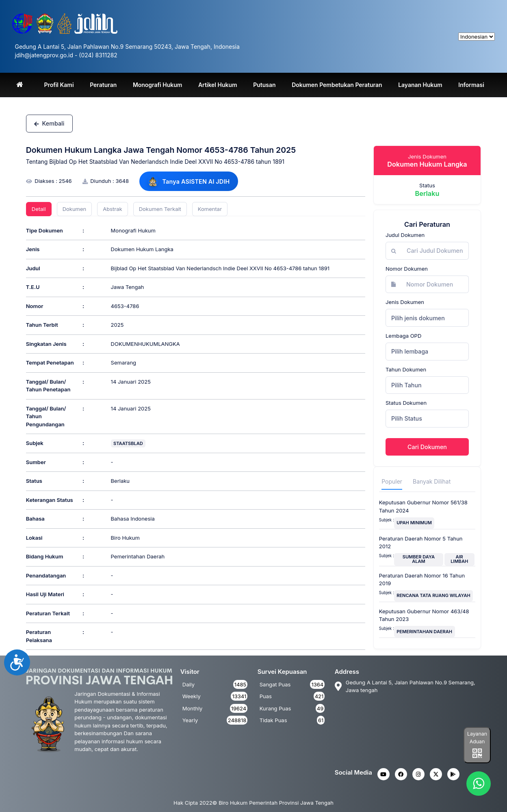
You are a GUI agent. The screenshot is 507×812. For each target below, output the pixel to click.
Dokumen (75, 209)
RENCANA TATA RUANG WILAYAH (433, 595)
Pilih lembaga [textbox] (410, 351)
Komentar (210, 209)
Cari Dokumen (427, 447)
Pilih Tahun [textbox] (406, 385)
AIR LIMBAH (459, 559)
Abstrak (112, 209)
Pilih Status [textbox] (407, 418)
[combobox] (427, 318)
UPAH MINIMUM (414, 523)
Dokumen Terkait (160, 209)
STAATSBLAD (128, 443)
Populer (392, 481)
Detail (39, 209)
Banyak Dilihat (432, 481)
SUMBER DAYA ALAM (419, 559)
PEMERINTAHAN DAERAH (424, 632)
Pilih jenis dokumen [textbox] (418, 318)
